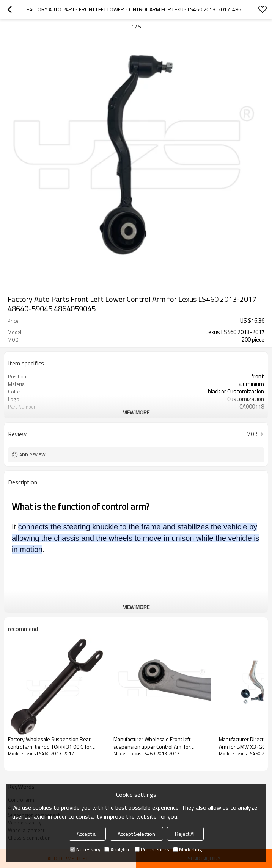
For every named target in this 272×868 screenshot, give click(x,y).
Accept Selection (136, 834)
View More (136, 412)
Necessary (85, 849)
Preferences (152, 849)
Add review (32, 455)
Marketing (187, 849)
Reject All (185, 834)
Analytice (118, 849)
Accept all (87, 834)
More (253, 434)
